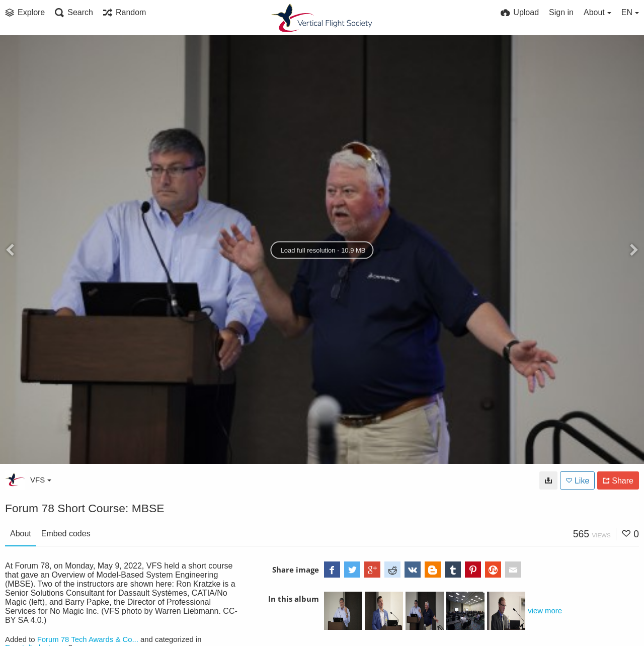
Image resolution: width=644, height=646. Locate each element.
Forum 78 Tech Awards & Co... (88, 639)
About (21, 534)
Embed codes (66, 534)
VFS (41, 480)
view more (545, 611)
